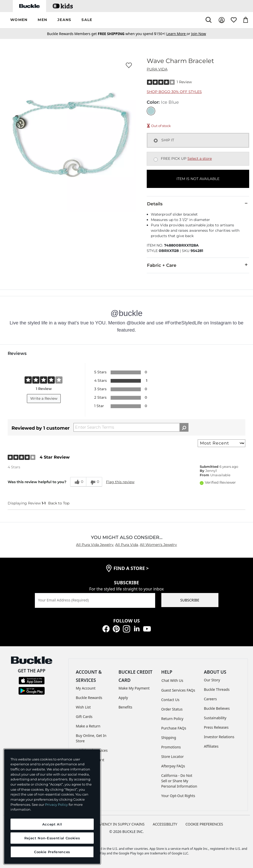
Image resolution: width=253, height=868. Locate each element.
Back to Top (59, 503)
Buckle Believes (217, 708)
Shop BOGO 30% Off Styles (174, 92)
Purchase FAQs (174, 728)
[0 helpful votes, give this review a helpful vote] (78, 482)
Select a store (200, 158)
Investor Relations (219, 737)
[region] (52, 807)
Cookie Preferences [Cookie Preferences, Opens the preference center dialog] (52, 852)
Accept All (52, 824)
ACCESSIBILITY (165, 824)
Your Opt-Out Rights (178, 796)
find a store (131, 568)
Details (198, 204)
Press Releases (216, 727)
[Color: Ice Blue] (151, 111)
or (179, 34)
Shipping (169, 738)
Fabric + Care (198, 265)
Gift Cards (84, 717)
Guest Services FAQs (178, 690)
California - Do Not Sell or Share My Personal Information (179, 781)
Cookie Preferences (204, 824)
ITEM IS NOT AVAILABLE (198, 179)
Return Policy (172, 719)
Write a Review (44, 398)
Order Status (172, 709)
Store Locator (173, 756)
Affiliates (211, 746)
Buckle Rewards (89, 698)
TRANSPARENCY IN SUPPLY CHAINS (115, 824)
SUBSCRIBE (190, 600)
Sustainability (215, 718)
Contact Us (170, 700)
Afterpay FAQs (173, 766)
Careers (210, 699)
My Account (86, 688)
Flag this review (120, 482)
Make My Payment (134, 688)
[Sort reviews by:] (222, 443)
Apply (123, 698)
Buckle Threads (217, 689)
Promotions (171, 747)
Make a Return (88, 726)
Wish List (83, 707)
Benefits (125, 707)
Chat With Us (172, 680)
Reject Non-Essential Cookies (52, 838)
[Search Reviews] (131, 427)
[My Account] (222, 20)
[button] (19, 20)
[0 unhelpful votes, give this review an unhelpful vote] (94, 482)
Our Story (212, 680)
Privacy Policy (56, 805)
